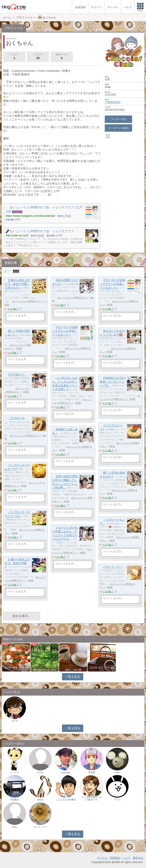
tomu (15, 827)
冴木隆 (92, 772)
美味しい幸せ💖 (73, 670)
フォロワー (38, 57)
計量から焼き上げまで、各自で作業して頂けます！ (17, 284)
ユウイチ (15, 772)
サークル (102, 858)
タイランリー (40, 827)
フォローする (119, 119)
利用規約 (115, 858)
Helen (117, 772)
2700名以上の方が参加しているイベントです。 (113, 382)
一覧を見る (73, 677)
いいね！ (13, 309)
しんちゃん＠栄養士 (66, 800)
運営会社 (138, 858)
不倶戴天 (15, 800)
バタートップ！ (113, 567)
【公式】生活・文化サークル (102, 669)
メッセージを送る (119, 128)
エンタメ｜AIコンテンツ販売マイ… (92, 799)
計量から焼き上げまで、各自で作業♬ (17, 563)
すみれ (40, 772)
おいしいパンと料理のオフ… (28, 301)
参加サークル (62, 57)
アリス (117, 800)
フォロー (14, 57)
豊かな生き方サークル (45, 670)
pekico (40, 800)
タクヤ (15, 721)
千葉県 (109, 102)
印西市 (117, 102)
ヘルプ (126, 858)
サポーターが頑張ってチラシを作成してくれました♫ (112, 284)
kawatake (66, 772)
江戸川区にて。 (18, 375)
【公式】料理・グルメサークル (16, 669)
